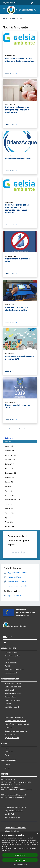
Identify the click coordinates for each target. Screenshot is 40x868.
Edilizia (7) (9, 468)
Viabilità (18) (10, 526)
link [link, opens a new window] (9, 851)
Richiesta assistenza (12, 817)
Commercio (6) (10, 455)
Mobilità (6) (9, 486)
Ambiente (8, 727)
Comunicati (9, 751)
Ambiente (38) (10, 442)
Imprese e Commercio (13, 693)
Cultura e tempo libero (13, 687)
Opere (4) (9, 491)
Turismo (8, 704)
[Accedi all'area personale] (32, 3)
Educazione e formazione (14, 717)
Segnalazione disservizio (14, 811)
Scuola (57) (9, 504)
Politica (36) (9, 495)
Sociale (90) (9, 513)
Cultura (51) (10, 464)
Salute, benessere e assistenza (16, 731)
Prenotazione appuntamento (15, 807)
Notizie (7, 748)
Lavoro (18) (9, 482)
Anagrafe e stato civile (13, 683)
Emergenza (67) (11, 473)
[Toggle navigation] (4, 9)
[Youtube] (5, 643)
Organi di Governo (11, 652)
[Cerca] (36, 10)
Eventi (7, 768)
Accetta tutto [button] (20, 855)
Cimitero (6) (9, 451)
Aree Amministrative (12, 656)
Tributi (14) (9, 522)
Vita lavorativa (10, 690)
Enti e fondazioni (11, 663)
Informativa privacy (12, 831)
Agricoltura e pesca (12, 738)
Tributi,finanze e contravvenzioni (17, 724)
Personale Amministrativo (14, 669)
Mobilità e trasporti (12, 707)
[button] (20, 864)
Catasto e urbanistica (13, 700)
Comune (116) (10, 460)
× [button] (38, 834)
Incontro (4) (9, 477)
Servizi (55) (9, 509)
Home (5, 18)
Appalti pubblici (10, 697)
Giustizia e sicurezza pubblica (15, 721)
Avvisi (7, 755)
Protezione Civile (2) (12, 500)
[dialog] (20, 850)
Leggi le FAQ (9, 814)
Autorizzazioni (10, 734)
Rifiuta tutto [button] (20, 860)
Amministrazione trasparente (16, 828)
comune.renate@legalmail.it (15, 795)
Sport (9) (8, 518)
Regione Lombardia (10, 3)
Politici (7, 666)
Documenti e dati (11, 673)
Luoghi (7, 764)
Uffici (7, 659)
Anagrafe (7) (10, 446)
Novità (12, 18)
